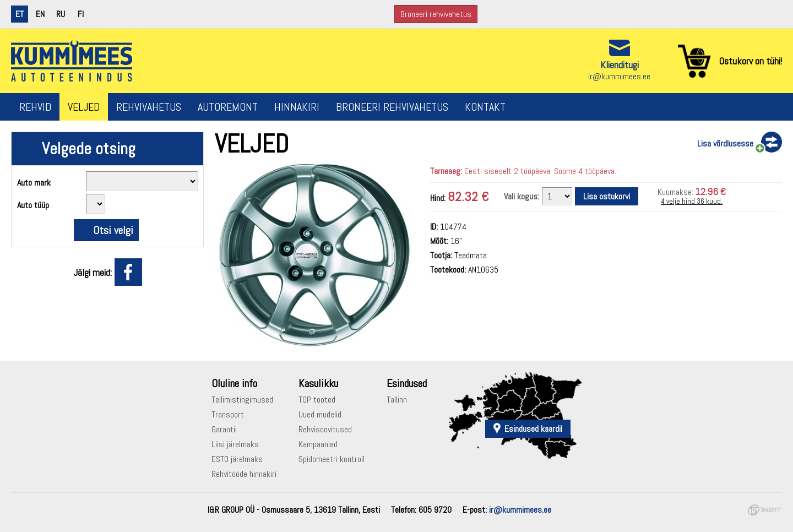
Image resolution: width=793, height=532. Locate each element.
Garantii (224, 429)
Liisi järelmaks (235, 444)
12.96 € (711, 191)
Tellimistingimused (242, 400)
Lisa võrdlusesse (725, 143)
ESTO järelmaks (237, 459)
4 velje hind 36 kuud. (692, 201)
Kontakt (485, 107)
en (40, 14)
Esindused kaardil (533, 429)
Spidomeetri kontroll (332, 459)
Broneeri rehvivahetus (436, 14)
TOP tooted (317, 400)
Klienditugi (620, 65)
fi (81, 14)
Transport (228, 414)
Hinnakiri (297, 107)
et (20, 14)
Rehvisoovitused (325, 429)
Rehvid (35, 107)
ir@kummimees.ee (619, 76)
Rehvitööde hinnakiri (244, 474)
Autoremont (228, 107)
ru (61, 14)
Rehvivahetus (149, 107)
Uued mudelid (320, 414)
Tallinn (397, 400)
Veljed (84, 107)
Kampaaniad (318, 444)
